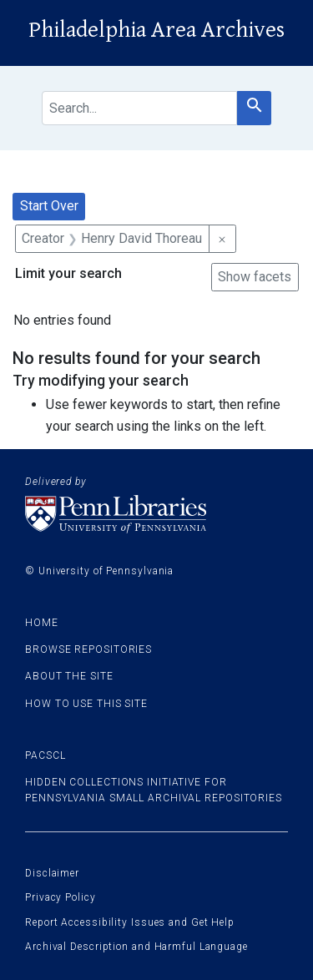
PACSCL (45, 755)
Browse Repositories (88, 649)
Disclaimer (52, 873)
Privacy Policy (61, 897)
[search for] (139, 108)
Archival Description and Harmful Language (136, 947)
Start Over (49, 206)
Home (42, 623)
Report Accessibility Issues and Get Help (130, 922)
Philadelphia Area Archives (156, 30)
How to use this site (86, 704)
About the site (69, 676)
